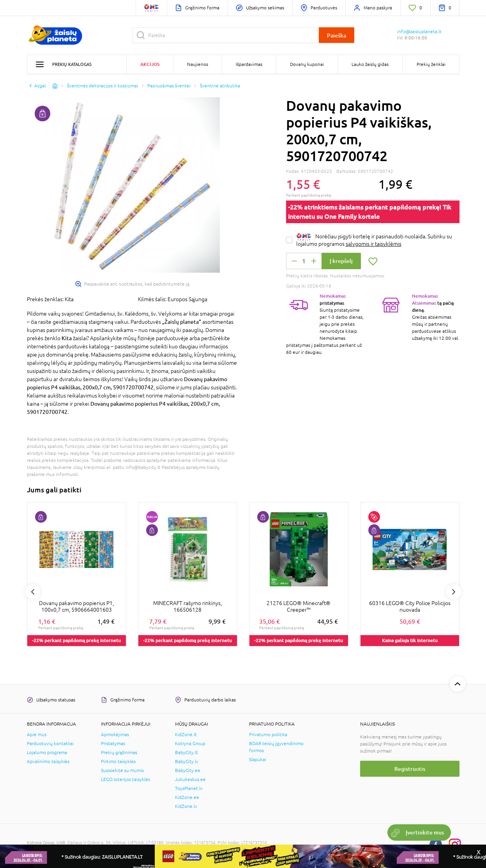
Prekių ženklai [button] (431, 64)
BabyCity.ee (188, 770)
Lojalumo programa (47, 753)
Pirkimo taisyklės (118, 761)
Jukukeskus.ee (190, 779)
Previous (33, 592)
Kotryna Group (190, 744)
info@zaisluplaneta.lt (419, 32)
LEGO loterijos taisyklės (125, 779)
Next (454, 592)
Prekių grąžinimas (119, 753)
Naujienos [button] (198, 64)
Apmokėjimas (115, 735)
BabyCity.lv (187, 761)
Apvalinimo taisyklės (48, 761)
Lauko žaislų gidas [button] (370, 64)
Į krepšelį (341, 261)
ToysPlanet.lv (189, 788)
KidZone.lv (186, 806)
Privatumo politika (268, 735)
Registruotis (410, 769)
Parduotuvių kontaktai (50, 744)
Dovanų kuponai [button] (307, 64)
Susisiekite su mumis (122, 770)
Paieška (337, 35)
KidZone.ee (187, 797)
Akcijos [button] (150, 64)
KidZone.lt (186, 735)
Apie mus (37, 735)
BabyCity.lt (186, 753)
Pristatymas (113, 744)
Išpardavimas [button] (249, 64)
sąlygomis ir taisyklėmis (374, 244)
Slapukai (258, 760)
